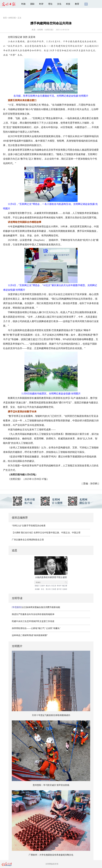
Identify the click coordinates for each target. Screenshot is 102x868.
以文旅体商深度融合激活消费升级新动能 (36, 607)
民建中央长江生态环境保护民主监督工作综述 (33, 621)
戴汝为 (48, 586)
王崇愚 (54, 589)
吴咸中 (43, 586)
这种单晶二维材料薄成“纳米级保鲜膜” (30, 635)
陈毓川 (37, 586)
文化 (59, 4)
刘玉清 (54, 586)
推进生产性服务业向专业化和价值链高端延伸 (33, 614)
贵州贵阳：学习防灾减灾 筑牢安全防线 (51, 785)
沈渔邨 (65, 589)
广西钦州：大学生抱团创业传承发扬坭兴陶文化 (51, 855)
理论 (50, 4)
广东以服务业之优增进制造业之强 (28, 540)
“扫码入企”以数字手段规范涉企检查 (29, 526)
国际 (32, 4)
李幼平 (59, 586)
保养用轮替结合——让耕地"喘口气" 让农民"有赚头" (36, 628)
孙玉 (43, 589)
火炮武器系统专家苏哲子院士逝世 (51, 577)
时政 (24, 4)
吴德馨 (37, 589)
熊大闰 (48, 589)
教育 (77, 4)
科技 (68, 4)
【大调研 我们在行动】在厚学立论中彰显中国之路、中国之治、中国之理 (46, 533)
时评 (41, 4)
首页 (5, 18)
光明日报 (12, 18)
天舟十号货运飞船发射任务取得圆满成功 (51, 715)
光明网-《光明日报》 (46, 30)
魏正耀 (65, 586)
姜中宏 (59, 589)
